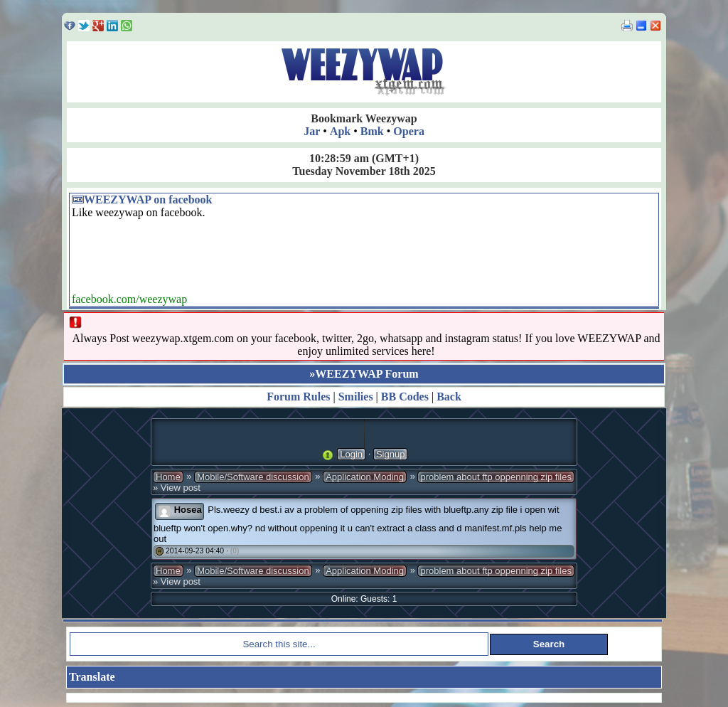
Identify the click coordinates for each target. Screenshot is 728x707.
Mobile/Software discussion (253, 477)
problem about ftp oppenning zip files (496, 477)
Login (351, 454)
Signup (390, 454)
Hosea (188, 510)
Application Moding (365, 477)
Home (168, 477)
